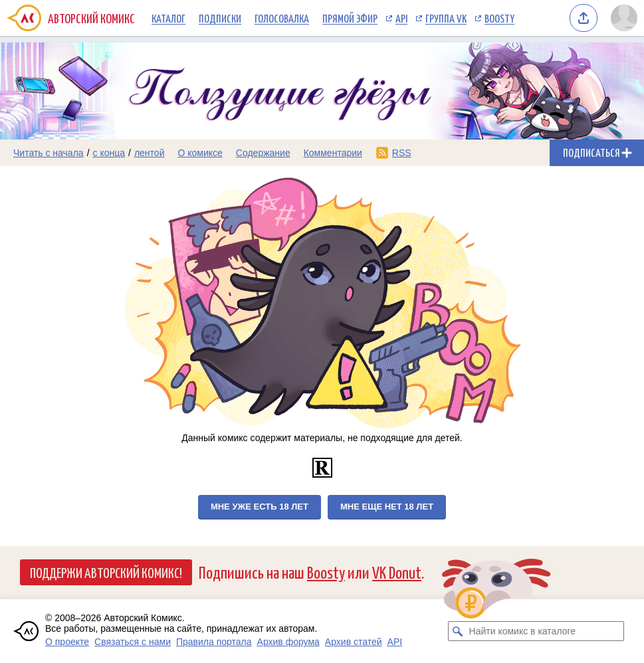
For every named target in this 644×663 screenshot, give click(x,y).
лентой (150, 153)
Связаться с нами (133, 642)
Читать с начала (49, 153)
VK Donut (397, 572)
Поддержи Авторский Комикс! (106, 572)
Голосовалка (282, 18)
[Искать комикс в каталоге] (458, 631)
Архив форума (288, 642)
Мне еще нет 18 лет (387, 507)
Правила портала (214, 642)
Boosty (499, 18)
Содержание (263, 153)
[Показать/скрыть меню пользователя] (624, 18)
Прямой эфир (350, 18)
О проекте (67, 642)
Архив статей (354, 642)
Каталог (168, 18)
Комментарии (333, 153)
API (401, 18)
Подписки (220, 18)
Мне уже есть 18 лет (260, 507)
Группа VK (446, 18)
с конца (109, 153)
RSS (402, 153)
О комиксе (200, 153)
